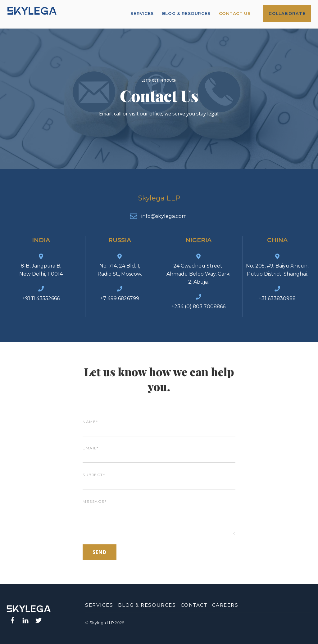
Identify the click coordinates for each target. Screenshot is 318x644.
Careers (225, 605)
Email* (159, 453)
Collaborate (288, 14)
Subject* (159, 479)
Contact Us (235, 13)
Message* (159, 518)
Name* (159, 426)
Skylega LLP (102, 623)
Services (143, 13)
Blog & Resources (187, 13)
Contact (194, 605)
